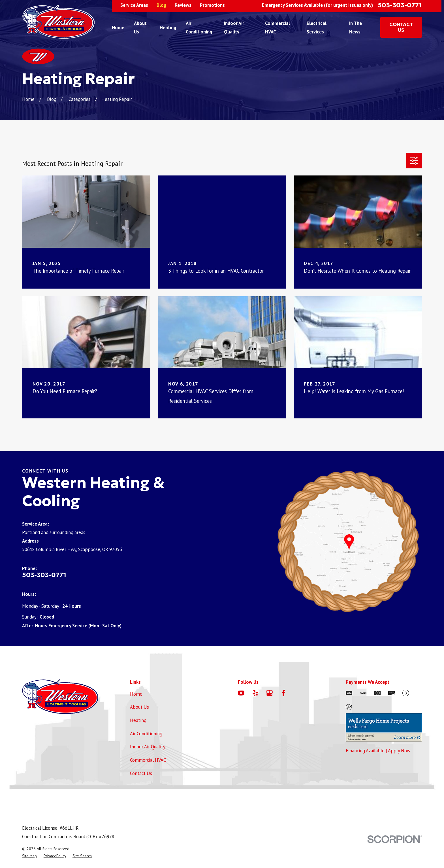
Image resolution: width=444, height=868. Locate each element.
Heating (138, 720)
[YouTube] (241, 693)
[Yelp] (255, 693)
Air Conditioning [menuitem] (199, 27)
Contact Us (141, 773)
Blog (161, 5)
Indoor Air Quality (148, 747)
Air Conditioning (146, 734)
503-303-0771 (400, 5)
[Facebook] (284, 693)
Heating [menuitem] (168, 27)
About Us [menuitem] (140, 27)
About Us (139, 707)
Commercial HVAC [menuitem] (277, 27)
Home (136, 694)
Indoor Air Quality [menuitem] (234, 27)
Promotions (212, 5)
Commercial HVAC (148, 760)
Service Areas (134, 5)
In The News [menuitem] (356, 27)
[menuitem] (29, 856)
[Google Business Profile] (269, 693)
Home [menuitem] (118, 27)
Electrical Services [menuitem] (317, 27)
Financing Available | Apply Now (378, 751)
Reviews (183, 5)
